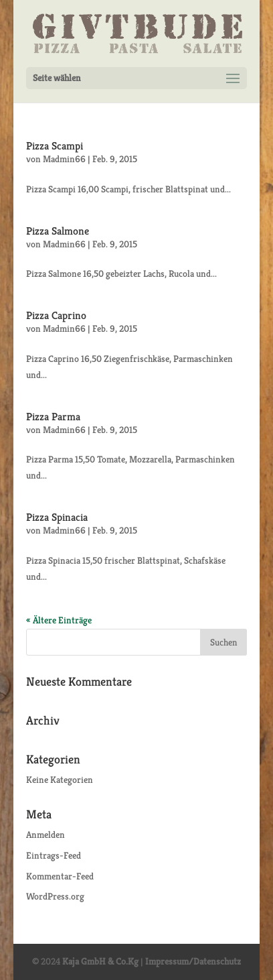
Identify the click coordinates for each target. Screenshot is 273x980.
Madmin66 (64, 159)
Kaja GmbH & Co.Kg (100, 961)
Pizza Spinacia (57, 517)
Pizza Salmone (58, 231)
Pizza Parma (53, 417)
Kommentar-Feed (60, 876)
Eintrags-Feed (54, 855)
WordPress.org (55, 896)
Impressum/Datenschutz (193, 961)
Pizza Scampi (55, 146)
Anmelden (45, 835)
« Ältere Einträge (59, 620)
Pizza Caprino (56, 315)
